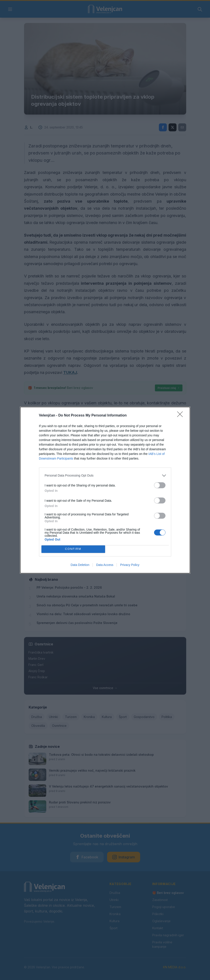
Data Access (105, 565)
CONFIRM (73, 549)
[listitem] (105, 476)
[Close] (181, 416)
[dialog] (105, 490)
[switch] (160, 485)
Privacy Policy (130, 565)
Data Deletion (80, 565)
